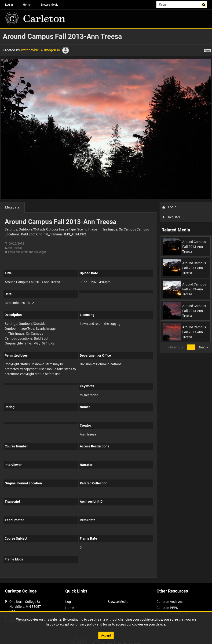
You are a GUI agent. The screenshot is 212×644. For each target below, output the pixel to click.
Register (171, 217)
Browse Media (49, 4)
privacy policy (86, 624)
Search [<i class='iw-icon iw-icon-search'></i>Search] (204, 4)
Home (27, 4)
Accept (106, 635)
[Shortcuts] (207, 49)
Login (170, 207)
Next (203, 347)
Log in (9, 4)
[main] (106, 306)
